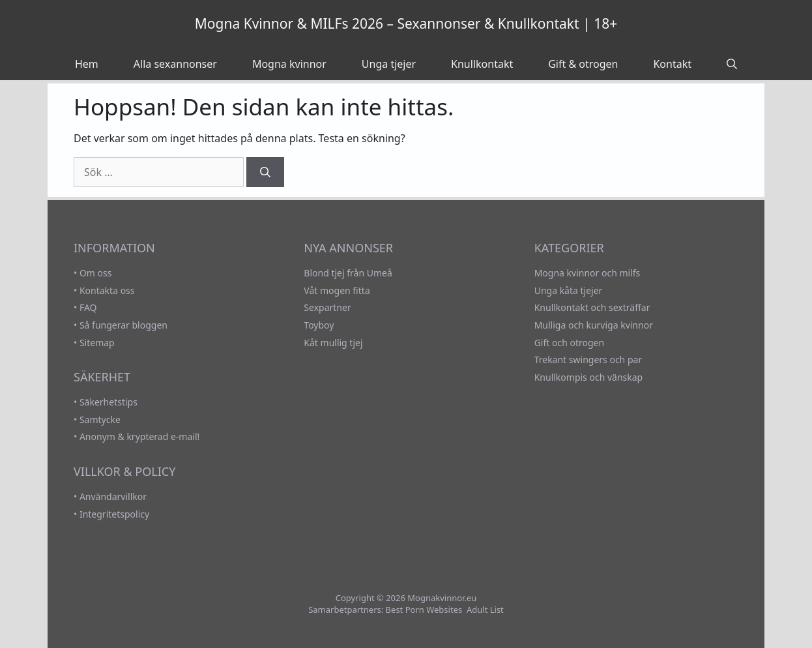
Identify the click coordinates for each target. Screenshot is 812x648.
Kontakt (672, 64)
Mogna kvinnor (289, 64)
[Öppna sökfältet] (732, 64)
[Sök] (265, 172)
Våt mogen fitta (337, 290)
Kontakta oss (107, 290)
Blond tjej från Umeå (348, 273)
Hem (87, 64)
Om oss (96, 273)
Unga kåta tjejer (569, 290)
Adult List (485, 610)
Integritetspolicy (114, 514)
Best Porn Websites (424, 610)
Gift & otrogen (583, 64)
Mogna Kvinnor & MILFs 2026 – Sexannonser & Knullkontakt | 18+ (406, 23)
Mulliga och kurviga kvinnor (594, 325)
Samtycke (100, 420)
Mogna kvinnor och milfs (587, 273)
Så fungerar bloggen (123, 325)
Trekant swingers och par (588, 360)
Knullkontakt (482, 64)
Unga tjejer (389, 64)
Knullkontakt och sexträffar (592, 307)
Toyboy (319, 325)
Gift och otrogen (569, 343)
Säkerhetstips (109, 402)
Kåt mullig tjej (333, 343)
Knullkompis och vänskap (589, 377)
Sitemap (97, 343)
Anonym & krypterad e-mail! (139, 436)
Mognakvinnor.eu (442, 598)
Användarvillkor (113, 496)
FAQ (88, 307)
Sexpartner (327, 307)
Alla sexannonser (175, 64)
